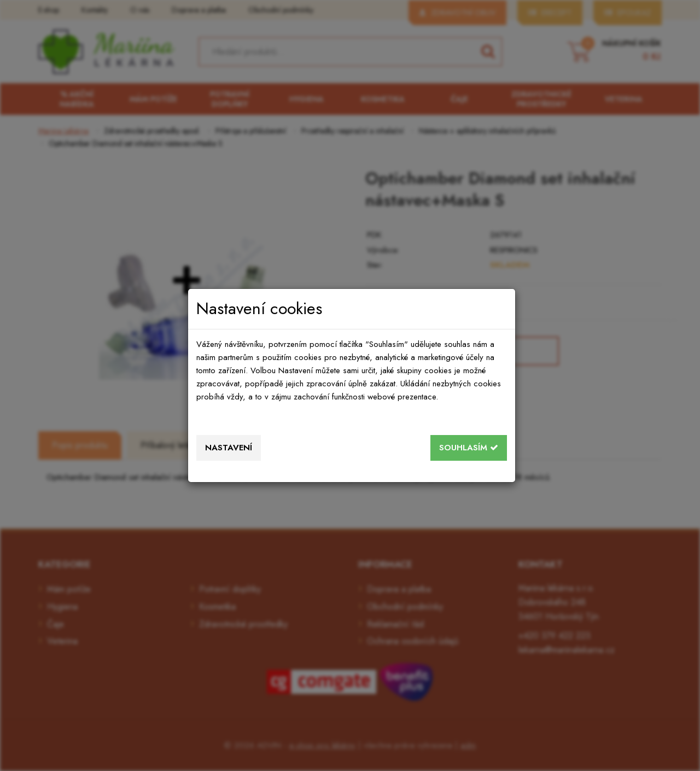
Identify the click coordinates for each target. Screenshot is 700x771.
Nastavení (229, 448)
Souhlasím (469, 448)
